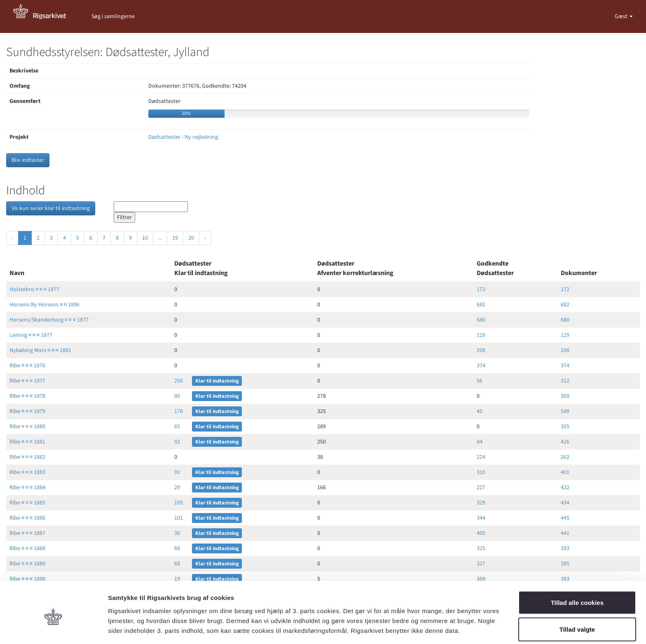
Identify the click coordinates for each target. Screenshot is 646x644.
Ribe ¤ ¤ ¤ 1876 (27, 366)
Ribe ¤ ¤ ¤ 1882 (27, 457)
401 (565, 472)
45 (480, 411)
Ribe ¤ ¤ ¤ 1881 (27, 442)
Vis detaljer (428, 623)
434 (565, 503)
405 (481, 533)
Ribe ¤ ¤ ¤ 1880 (27, 427)
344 (481, 518)
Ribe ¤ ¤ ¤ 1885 (27, 503)
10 (145, 238)
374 (481, 366)
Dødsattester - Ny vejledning (183, 137)
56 (480, 381)
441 (565, 533)
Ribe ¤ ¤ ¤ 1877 (27, 381)
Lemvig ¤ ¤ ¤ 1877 (31, 335)
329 (481, 503)
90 (177, 396)
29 (177, 488)
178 (179, 411)
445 (565, 518)
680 (481, 320)
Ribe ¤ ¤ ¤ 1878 (27, 396)
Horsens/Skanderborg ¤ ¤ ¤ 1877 (49, 320)
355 (565, 427)
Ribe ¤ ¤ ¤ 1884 (27, 488)
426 (565, 442)
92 (177, 442)
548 (565, 411)
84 (480, 442)
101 (179, 518)
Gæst (622, 16)
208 (481, 350)
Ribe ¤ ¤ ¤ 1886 (27, 518)
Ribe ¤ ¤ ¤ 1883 (27, 472)
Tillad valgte (577, 595)
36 (177, 533)
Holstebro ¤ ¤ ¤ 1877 (34, 289)
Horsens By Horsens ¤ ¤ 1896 (44, 305)
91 (177, 472)
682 (481, 305)
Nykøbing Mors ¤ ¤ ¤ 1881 (40, 350)
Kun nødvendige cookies (577, 622)
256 (179, 381)
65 (177, 427)
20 (191, 238)
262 (565, 457)
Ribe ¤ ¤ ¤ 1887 (27, 533)
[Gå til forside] (44, 16)
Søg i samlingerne (113, 16)
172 (481, 289)
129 (481, 335)
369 (565, 396)
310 (481, 472)
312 (565, 381)
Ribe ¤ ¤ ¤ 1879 (27, 411)
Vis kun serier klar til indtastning (51, 208)
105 (179, 503)
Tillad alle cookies (577, 568)
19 (175, 238)
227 (481, 488)
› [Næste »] (205, 238)
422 (565, 488)
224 (481, 457)
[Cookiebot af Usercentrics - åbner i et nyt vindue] (53, 628)
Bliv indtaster (28, 160)
